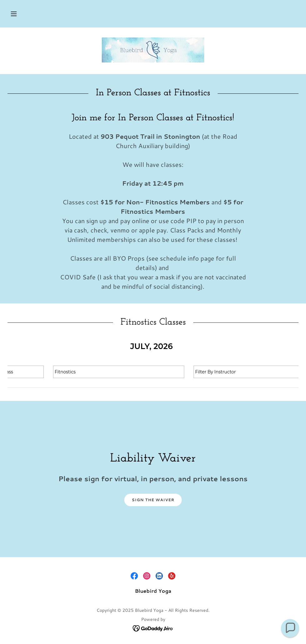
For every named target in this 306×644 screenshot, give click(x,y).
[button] (14, 14)
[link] (153, 50)
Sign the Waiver (153, 500)
